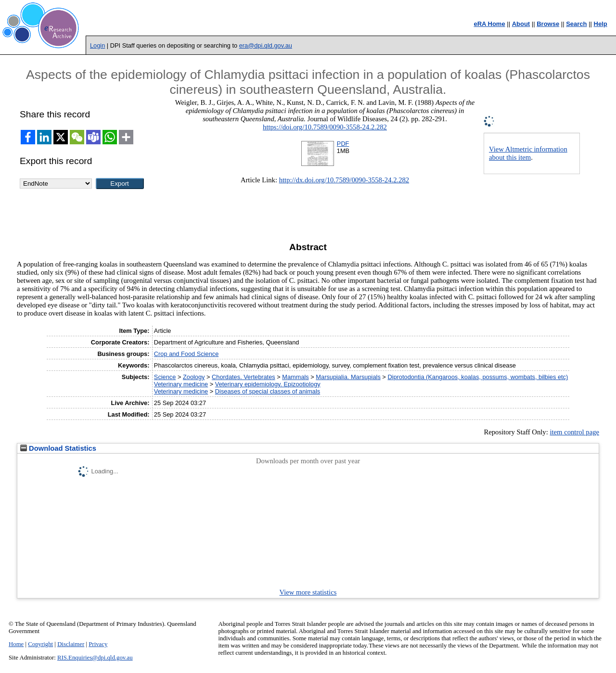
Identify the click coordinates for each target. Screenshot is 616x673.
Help (601, 24)
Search (576, 24)
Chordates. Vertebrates (244, 377)
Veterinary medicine (181, 384)
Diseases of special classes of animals (268, 391)
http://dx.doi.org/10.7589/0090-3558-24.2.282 (344, 180)
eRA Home (489, 24)
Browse (548, 24)
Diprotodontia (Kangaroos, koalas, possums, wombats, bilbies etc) (478, 377)
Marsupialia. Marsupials (348, 377)
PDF (343, 144)
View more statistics (308, 592)
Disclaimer (71, 644)
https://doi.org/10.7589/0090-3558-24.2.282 (325, 127)
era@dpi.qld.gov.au (266, 45)
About (521, 24)
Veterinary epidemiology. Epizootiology (268, 384)
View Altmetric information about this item (528, 153)
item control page (574, 432)
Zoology (194, 377)
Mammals (295, 377)
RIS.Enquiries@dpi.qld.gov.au (95, 658)
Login (97, 45)
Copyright (40, 644)
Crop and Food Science (186, 354)
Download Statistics (58, 448)
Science (165, 377)
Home (16, 644)
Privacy (98, 644)
